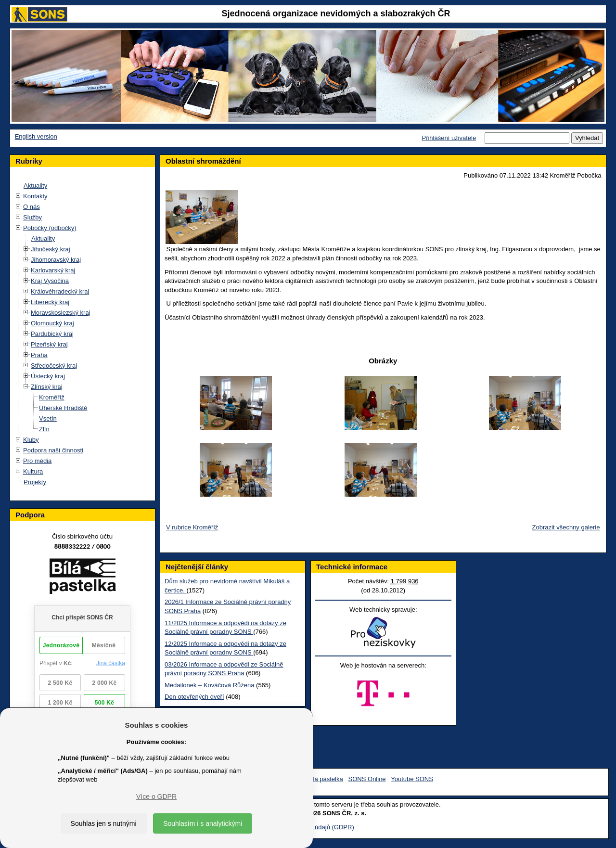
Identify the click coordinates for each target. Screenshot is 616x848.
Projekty (35, 482)
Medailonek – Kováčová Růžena (209, 685)
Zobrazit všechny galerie (566, 527)
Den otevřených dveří (194, 697)
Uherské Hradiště (63, 408)
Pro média (37, 461)
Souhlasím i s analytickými (203, 823)
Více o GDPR (156, 797)
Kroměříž (52, 397)
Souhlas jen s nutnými (104, 823)
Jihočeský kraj (51, 249)
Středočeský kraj (54, 366)
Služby (32, 217)
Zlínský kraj (47, 387)
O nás (32, 207)
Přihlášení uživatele (449, 138)
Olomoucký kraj (52, 323)
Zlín (44, 429)
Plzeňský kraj (49, 344)
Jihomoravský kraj (56, 260)
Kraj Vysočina (50, 281)
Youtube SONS (412, 779)
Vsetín (48, 418)
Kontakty (35, 196)
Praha (39, 355)
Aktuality (35, 186)
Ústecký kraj (48, 376)
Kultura (33, 471)
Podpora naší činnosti (53, 450)
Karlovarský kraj (53, 270)
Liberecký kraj (50, 302)
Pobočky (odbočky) (50, 228)
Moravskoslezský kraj (61, 313)
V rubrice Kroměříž (192, 527)
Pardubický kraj (52, 334)
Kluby (31, 440)
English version (36, 136)
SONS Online (367, 779)
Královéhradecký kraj (60, 291)
